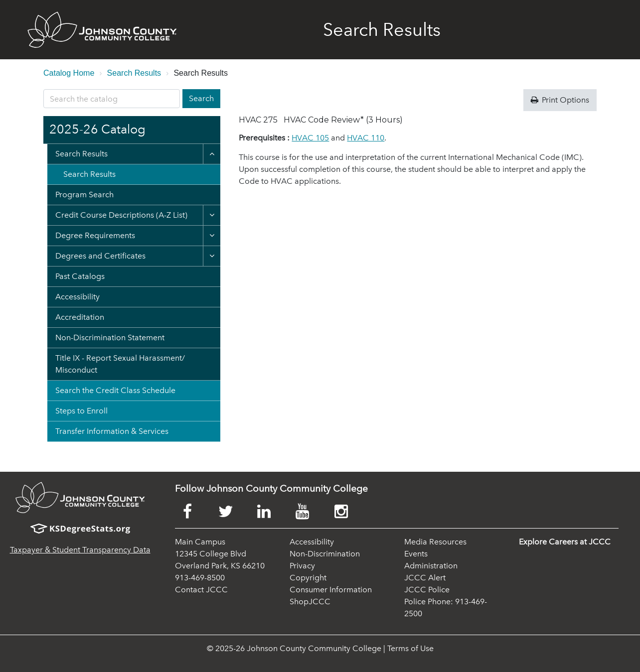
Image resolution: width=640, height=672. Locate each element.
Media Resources (435, 542)
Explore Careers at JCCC (565, 542)
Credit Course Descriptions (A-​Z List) (121, 215)
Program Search (84, 195)
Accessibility (78, 297)
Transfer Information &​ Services (112, 431)
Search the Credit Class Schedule (115, 390)
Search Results (134, 73)
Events (416, 554)
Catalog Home (69, 73)
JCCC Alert (425, 578)
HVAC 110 (366, 138)
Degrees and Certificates (100, 256)
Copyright (308, 578)
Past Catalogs (80, 276)
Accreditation (80, 317)
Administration (431, 566)
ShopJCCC (310, 602)
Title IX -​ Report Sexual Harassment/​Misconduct (120, 364)
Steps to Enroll (81, 411)
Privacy (302, 566)
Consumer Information (331, 590)
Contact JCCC (201, 590)
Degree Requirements (95, 235)
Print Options (560, 100)
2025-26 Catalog (97, 129)
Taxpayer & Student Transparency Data (80, 550)
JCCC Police (427, 590)
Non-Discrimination (325, 554)
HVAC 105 (310, 138)
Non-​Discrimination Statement (110, 337)
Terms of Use (410, 648)
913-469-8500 (200, 578)
